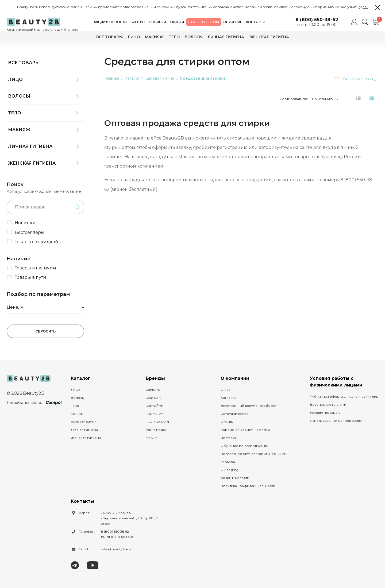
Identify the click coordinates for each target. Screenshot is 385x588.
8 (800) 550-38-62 (317, 20)
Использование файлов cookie (336, 421)
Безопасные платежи (328, 405)
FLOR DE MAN (157, 422)
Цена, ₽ (15, 307)
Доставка (228, 438)
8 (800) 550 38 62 (115, 531)
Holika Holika (156, 430)
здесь (363, 7)
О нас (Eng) (230, 470)
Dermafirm (155, 406)
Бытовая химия (84, 422)
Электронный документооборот (249, 406)
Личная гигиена (226, 37)
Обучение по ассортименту (244, 446)
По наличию (322, 99)
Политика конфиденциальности (248, 486)
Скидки (177, 22)
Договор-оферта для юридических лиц (255, 454)
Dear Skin (153, 398)
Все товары (109, 37)
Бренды (138, 22)
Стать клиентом (204, 22)
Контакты (255, 22)
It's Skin (152, 438)
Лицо (134, 37)
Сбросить (45, 331)
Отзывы (227, 422)
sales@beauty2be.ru (117, 549)
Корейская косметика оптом (245, 430)
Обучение (233, 22)
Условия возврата (325, 413)
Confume (153, 390)
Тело (174, 37)
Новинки (157, 22)
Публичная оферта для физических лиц (344, 396)
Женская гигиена (269, 37)
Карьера (228, 462)
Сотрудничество (235, 414)
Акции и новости (110, 22)
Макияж (154, 37)
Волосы (194, 37)
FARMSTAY (154, 414)
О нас (225, 390)
